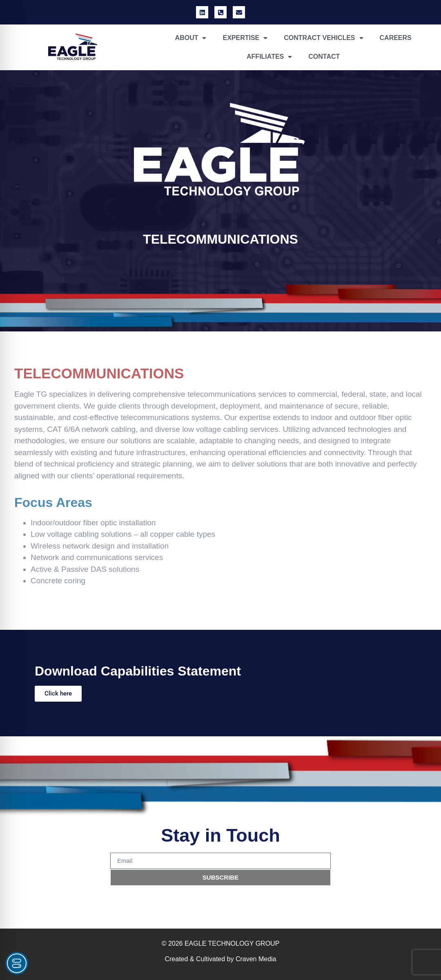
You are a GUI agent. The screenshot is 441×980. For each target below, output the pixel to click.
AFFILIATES (269, 57)
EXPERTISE (245, 38)
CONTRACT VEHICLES (323, 38)
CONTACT (324, 57)
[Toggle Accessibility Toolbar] (17, 963)
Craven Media (256, 959)
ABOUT (191, 38)
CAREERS (396, 38)
